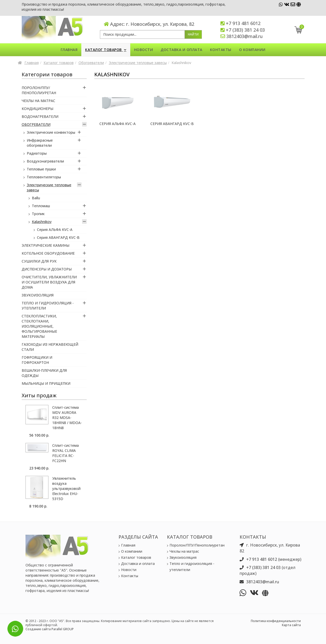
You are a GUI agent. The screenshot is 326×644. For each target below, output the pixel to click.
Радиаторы (37, 153)
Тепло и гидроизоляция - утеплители (48, 306)
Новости (144, 50)
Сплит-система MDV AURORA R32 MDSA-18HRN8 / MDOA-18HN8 (67, 418)
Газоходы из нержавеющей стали (50, 347)
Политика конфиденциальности (276, 621)
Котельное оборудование (48, 253)
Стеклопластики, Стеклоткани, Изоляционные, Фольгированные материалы (39, 326)
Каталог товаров (104, 50)
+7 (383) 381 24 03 (245, 30)
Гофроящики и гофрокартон (37, 360)
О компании (252, 50)
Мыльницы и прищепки (46, 383)
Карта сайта (291, 625)
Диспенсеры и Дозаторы (47, 269)
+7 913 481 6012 (243, 23)
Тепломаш (41, 206)
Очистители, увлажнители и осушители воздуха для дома (49, 282)
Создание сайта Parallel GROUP (50, 629)
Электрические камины (45, 245)
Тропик (38, 214)
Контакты (221, 50)
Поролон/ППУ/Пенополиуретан (39, 90)
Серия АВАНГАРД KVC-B (172, 124)
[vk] (287, 4)
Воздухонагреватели (45, 161)
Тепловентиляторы (44, 177)
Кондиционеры (37, 109)
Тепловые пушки (41, 169)
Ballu (36, 198)
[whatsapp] (281, 4)
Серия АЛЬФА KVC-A (118, 124)
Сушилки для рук (39, 261)
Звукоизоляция (38, 295)
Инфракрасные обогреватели (40, 143)
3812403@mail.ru (245, 36)
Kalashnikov (42, 222)
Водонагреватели (40, 116)
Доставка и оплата (181, 50)
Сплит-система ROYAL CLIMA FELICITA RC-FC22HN (66, 453)
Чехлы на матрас (38, 101)
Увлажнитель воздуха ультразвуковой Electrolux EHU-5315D (66, 488)
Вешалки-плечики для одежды (44, 373)
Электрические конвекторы (51, 132)
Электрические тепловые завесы (138, 63)
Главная (69, 50)
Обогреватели (91, 63)
